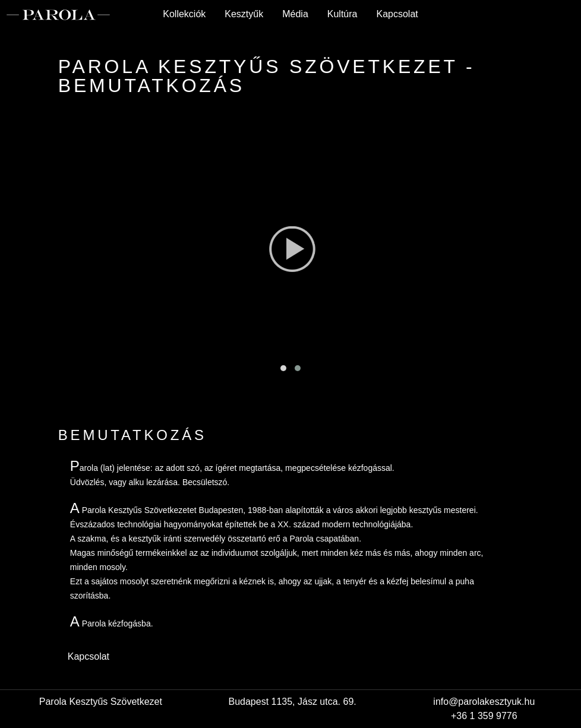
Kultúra (342, 14)
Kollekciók (184, 14)
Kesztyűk (244, 14)
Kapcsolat (397, 14)
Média (295, 14)
